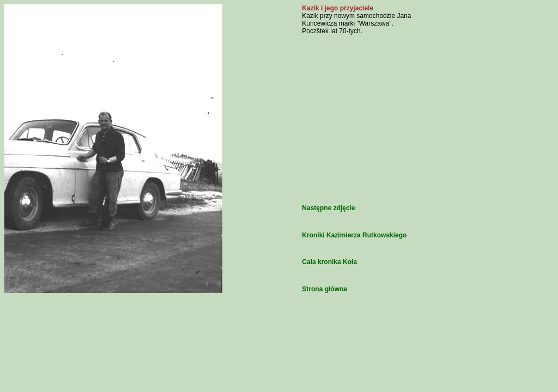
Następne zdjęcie (328, 208)
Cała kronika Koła (329, 262)
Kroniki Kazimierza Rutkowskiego (354, 235)
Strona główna (325, 289)
